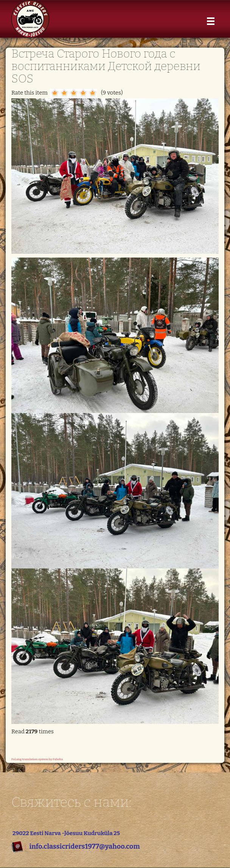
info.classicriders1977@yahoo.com (84, 846)
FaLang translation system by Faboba (37, 759)
